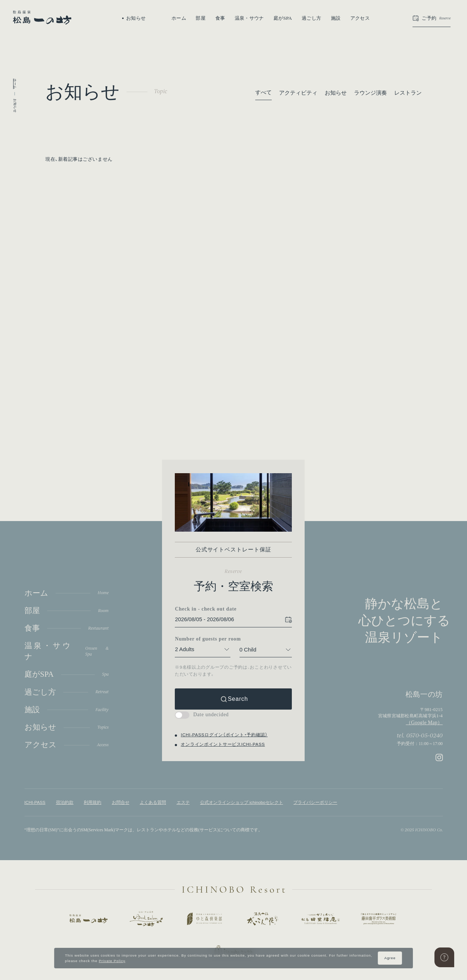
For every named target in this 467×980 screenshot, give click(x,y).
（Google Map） (424, 723)
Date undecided (202, 715)
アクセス (360, 18)
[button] (432, 18)
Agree (390, 958)
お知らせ (336, 93)
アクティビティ (298, 93)
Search (238, 699)
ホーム (179, 18)
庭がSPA (283, 18)
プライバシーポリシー (315, 802)
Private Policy (112, 961)
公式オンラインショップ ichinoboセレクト (242, 802)
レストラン (408, 93)
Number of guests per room (203, 639)
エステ (183, 802)
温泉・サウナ (249, 18)
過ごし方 (311, 18)
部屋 (201, 18)
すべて (263, 92)
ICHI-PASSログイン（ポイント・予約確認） (224, 734)
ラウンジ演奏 (370, 93)
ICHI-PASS (35, 802)
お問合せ (121, 802)
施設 (336, 18)
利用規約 (93, 802)
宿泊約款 (65, 802)
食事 (220, 18)
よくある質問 (153, 802)
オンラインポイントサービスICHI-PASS (223, 744)
